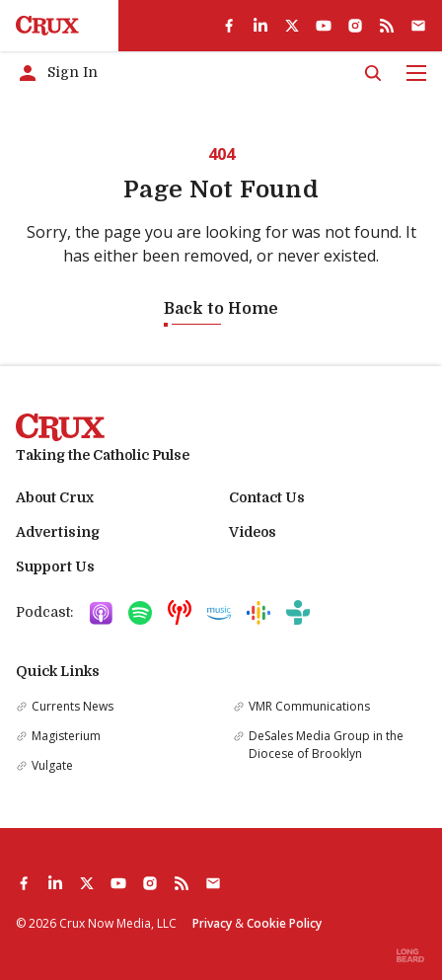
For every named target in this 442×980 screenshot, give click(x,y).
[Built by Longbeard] (410, 955)
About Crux (55, 497)
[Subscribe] (418, 26)
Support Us (55, 566)
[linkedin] (260, 26)
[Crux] (47, 26)
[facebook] (229, 26)
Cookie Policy (284, 923)
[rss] (387, 26)
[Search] (373, 73)
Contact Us (267, 497)
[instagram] (355, 26)
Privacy (212, 923)
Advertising (58, 532)
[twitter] (292, 26)
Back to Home (221, 309)
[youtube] (324, 26)
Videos (253, 532)
